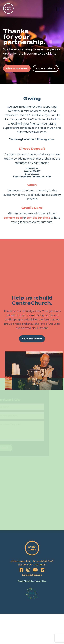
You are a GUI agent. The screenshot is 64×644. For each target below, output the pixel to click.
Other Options (46, 68)
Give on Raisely (32, 339)
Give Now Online (17, 68)
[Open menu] (58, 9)
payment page (13, 218)
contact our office (38, 218)
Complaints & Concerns (32, 575)
